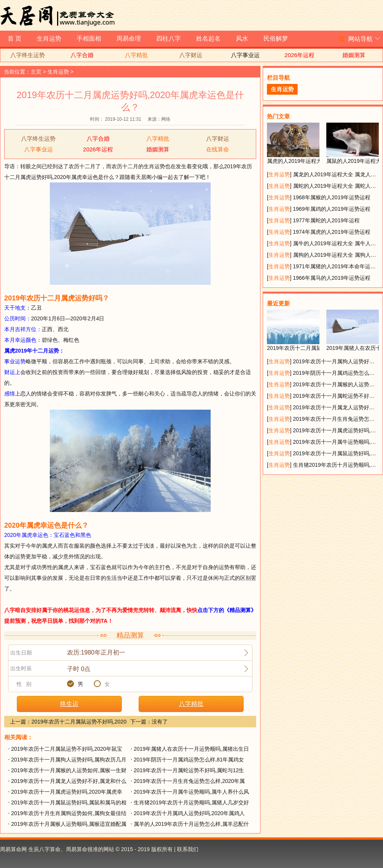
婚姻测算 (354, 55)
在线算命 (218, 149)
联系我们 (188, 849)
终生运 (69, 704)
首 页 (15, 39)
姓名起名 (208, 39)
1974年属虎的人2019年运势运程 (332, 232)
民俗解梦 (276, 39)
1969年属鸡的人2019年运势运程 (332, 209)
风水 (242, 39)
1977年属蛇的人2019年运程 (326, 220)
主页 (36, 72)
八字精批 (136, 55)
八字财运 (191, 55)
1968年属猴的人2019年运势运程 (332, 197)
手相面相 (89, 39)
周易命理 (129, 39)
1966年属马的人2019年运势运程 (332, 278)
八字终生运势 (28, 55)
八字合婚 (82, 55)
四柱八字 (169, 39)
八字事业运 (245, 55)
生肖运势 (49, 39)
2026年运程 (300, 55)
